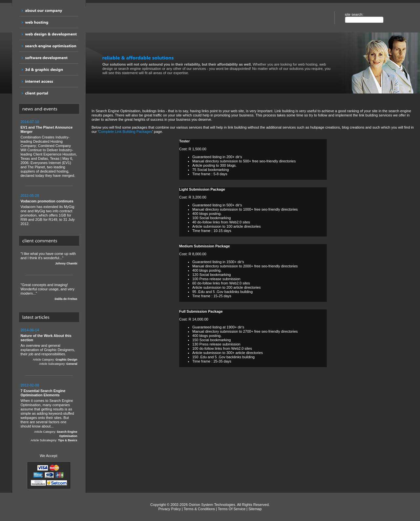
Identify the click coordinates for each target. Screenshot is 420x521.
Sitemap (255, 509)
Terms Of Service (232, 509)
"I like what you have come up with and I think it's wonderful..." (49, 259)
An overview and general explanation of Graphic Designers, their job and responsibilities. (49, 347)
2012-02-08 (30, 385)
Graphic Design (66, 360)
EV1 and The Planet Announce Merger (47, 129)
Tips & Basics (68, 440)
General (72, 364)
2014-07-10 (30, 122)
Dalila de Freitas (66, 299)
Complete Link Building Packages (125, 132)
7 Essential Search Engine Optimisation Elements (43, 393)
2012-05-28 (30, 196)
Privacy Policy (169, 509)
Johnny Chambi (66, 263)
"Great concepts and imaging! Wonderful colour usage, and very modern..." (49, 292)
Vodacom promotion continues (47, 201)
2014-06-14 (30, 330)
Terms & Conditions (199, 509)
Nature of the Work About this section (46, 338)
